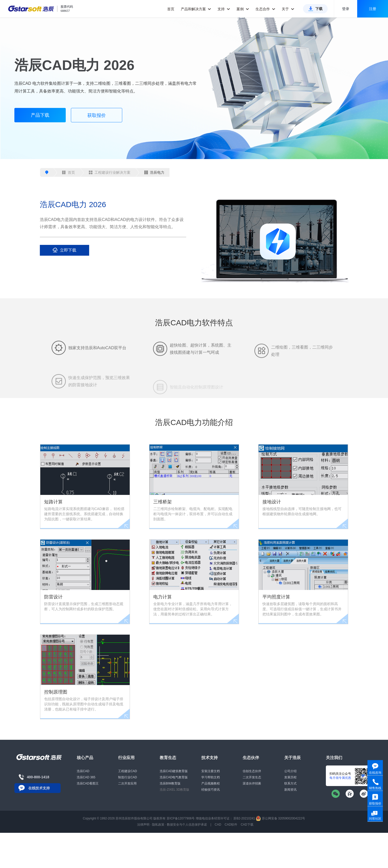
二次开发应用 (127, 783)
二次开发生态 (252, 777)
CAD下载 (247, 825)
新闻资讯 (290, 790)
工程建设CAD (127, 771)
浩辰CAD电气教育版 (174, 777)
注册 (373, 9)
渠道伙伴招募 (252, 783)
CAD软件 (231, 825)
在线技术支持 (39, 788)
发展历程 (290, 777)
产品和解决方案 (196, 9)
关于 (288, 9)
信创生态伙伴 (252, 771)
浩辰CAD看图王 (88, 783)
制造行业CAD (127, 777)
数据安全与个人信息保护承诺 (187, 825)
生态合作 (265, 9)
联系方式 (290, 783)
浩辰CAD (83, 771)
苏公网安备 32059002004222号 (280, 818)
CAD (218, 825)
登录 (346, 9)
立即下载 (60, 250)
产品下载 (40, 115)
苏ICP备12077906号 (181, 818)
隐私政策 (158, 825)
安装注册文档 (211, 771)
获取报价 (97, 115)
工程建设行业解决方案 (110, 172)
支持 (224, 9)
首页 (171, 9)
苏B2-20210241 (244, 818)
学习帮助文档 (211, 777)
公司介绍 (290, 771)
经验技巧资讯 (211, 790)
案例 (243, 9)
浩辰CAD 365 (86, 777)
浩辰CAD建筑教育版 (174, 771)
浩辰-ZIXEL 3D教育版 (175, 790)
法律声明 (143, 825)
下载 (319, 9)
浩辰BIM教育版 (170, 783)
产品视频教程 (211, 783)
